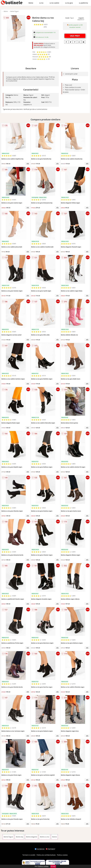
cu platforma (83, 3)
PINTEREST (50, 849)
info (28, 163)
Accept (53, 866)
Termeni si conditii (29, 855)
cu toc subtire (54, 3)
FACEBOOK (40, 849)
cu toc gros (69, 3)
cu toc (41, 3)
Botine (31, 3)
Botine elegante (32, 837)
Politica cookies (62, 855)
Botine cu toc (45, 837)
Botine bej (20, 837)
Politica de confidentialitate (46, 855)
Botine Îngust (14, 11)
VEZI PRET (75, 36)
